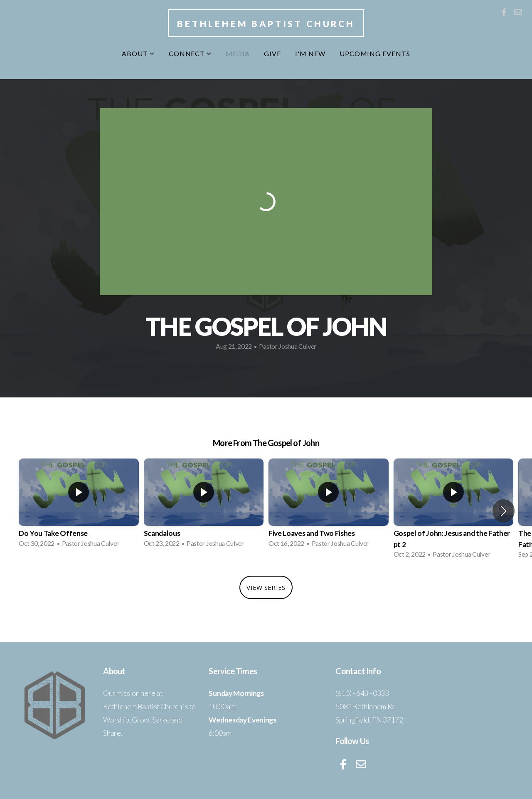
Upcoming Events (375, 53)
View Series (266, 587)
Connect (190, 53)
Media (238, 53)
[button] (504, 511)
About (138, 53)
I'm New (310, 53)
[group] (79, 506)
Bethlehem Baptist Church (266, 23)
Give (272, 53)
